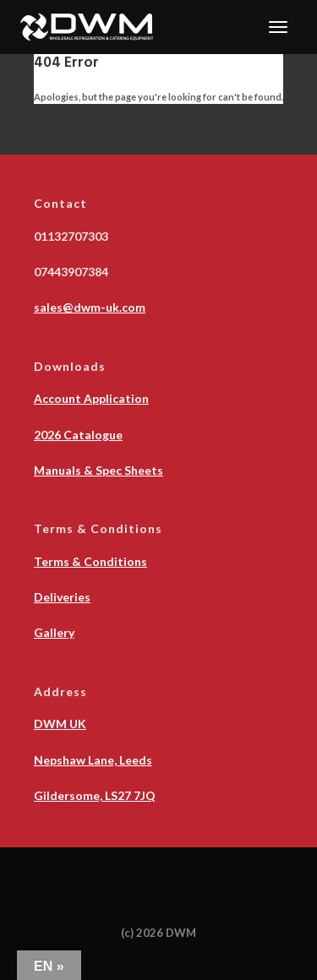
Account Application (91, 398)
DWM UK (60, 724)
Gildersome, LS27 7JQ (95, 795)
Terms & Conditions (90, 561)
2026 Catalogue (78, 435)
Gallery (54, 632)
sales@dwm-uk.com (90, 307)
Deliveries (62, 597)
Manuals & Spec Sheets (98, 470)
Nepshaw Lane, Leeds (93, 760)
